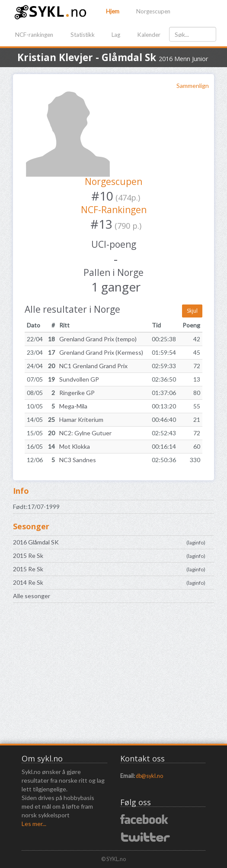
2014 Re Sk (28, 582)
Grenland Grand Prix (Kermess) (101, 352)
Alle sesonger (32, 596)
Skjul (192, 311)
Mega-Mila (73, 406)
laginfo (196, 542)
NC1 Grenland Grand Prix (93, 366)
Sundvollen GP (79, 379)
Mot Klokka (75, 446)
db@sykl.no (149, 776)
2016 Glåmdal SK (36, 542)
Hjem (113, 11)
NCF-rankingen (34, 35)
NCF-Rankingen (114, 210)
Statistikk (83, 35)
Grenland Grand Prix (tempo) (98, 339)
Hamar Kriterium (81, 419)
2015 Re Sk (28, 555)
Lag (116, 35)
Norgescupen (153, 11)
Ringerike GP (77, 393)
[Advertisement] (113, 677)
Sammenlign (193, 86)
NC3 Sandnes (78, 460)
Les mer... (34, 824)
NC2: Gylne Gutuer (85, 433)
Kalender (149, 35)
